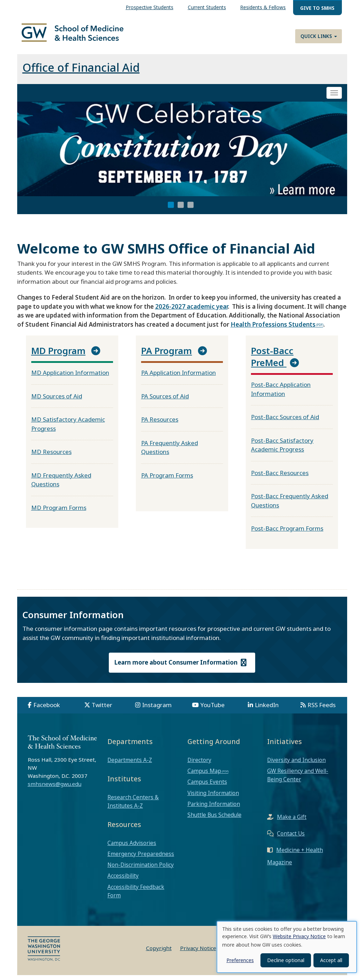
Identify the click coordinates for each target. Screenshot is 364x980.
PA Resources (160, 424)
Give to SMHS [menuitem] (317, 8)
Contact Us (291, 838)
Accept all (331, 960)
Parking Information (214, 809)
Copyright (159, 953)
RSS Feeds (322, 710)
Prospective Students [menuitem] (150, 7)
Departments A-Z (130, 765)
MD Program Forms (59, 512)
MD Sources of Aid (57, 401)
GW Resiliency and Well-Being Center (298, 780)
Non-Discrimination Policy (141, 870)
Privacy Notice (198, 953)
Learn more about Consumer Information (182, 667)
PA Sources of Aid (165, 401)
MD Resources (51, 457)
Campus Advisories (132, 848)
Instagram (157, 710)
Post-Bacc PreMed (272, 361)
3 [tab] (191, 210)
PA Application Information (178, 377)
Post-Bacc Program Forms (287, 533)
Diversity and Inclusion (296, 765)
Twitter (102, 710)
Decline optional (286, 960)
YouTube (213, 710)
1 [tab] (171, 210)
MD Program (58, 356)
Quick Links (319, 36)
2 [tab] (181, 210)
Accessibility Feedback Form (136, 896)
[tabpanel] (182, 154)
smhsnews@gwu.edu (55, 789)
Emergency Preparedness (141, 859)
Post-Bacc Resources (280, 477)
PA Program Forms (167, 480)
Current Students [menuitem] (207, 7)
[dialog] (287, 947)
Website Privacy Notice (299, 936)
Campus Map (204, 776)
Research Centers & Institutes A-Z (133, 806)
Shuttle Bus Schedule (214, 820)
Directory (199, 765)
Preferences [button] (240, 960)
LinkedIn (267, 710)
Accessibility (123, 880)
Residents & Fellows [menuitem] (263, 7)
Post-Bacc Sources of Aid (285, 422)
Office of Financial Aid (81, 72)
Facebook (47, 710)
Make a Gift (292, 821)
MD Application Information (70, 377)
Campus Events (207, 787)
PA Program (167, 356)
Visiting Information (213, 798)
